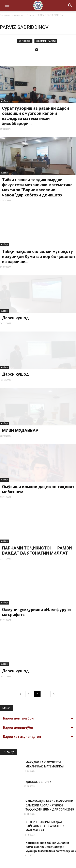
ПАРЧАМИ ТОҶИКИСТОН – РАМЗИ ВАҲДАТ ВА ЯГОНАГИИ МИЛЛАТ (37, 551)
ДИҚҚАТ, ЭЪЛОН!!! (38, 782)
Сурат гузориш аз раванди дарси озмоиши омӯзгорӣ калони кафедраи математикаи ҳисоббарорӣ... (35, 116)
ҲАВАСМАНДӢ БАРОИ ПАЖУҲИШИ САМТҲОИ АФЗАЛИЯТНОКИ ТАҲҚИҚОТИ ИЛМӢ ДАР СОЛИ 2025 (50, 805)
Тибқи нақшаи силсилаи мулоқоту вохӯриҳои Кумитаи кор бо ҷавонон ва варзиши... (38, 257)
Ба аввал (5, 15)
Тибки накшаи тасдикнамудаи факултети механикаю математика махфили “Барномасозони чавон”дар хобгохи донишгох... (37, 187)
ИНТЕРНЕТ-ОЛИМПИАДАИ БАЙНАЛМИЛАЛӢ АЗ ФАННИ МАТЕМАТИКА (45, 826)
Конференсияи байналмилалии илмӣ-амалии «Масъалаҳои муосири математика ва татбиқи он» (51, 847)
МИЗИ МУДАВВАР (20, 430)
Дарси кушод (15, 318)
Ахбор (4, 101)
